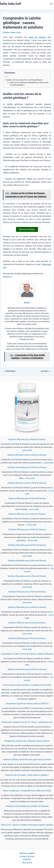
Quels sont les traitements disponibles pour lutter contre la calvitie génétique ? (29, 84)
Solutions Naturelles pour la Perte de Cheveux (27, 545)
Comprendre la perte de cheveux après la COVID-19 (27, 704)
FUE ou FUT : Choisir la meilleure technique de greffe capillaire (27, 825)
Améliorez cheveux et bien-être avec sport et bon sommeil (27, 760)
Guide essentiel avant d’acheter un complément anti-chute (27, 685)
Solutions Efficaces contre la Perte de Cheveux (27, 483)
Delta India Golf (11, 4)
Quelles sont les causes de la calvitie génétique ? (25, 80)
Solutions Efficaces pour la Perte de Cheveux (27, 439)
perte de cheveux (37, 37)
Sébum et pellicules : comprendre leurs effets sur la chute (27, 791)
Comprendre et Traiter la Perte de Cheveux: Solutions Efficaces (27, 654)
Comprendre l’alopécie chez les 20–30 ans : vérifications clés (27, 722)
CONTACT (27, 859)
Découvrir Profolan (27, 229)
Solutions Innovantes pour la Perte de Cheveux (27, 467)
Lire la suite (27, 450)
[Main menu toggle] (51, 4)
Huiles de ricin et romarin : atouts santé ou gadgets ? (27, 775)
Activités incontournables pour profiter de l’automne (27, 806)
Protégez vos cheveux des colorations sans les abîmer (27, 741)
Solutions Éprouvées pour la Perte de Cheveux (27, 576)
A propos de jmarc (27, 856)
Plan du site (27, 863)
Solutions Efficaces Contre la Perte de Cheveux (27, 455)
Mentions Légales (27, 853)
